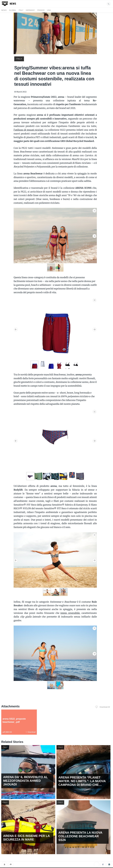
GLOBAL (13, 10)
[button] (95, 210)
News (4, 10)
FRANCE (41, 10)
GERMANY (30, 10)
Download (31, 732)
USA (49, 10)
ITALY (21, 10)
